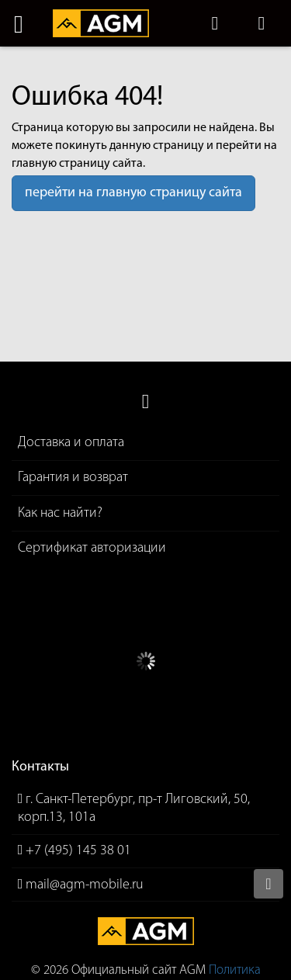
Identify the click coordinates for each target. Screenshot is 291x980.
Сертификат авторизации (92, 548)
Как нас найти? (60, 513)
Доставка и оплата (71, 443)
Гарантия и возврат (73, 478)
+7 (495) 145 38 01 (78, 851)
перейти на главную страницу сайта (133, 193)
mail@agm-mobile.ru (85, 885)
